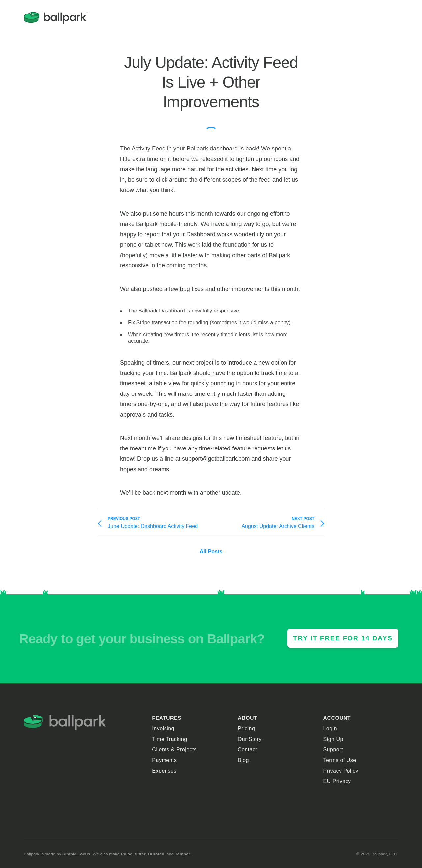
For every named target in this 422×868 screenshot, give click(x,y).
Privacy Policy (341, 771)
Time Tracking (169, 739)
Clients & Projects (174, 750)
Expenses (164, 771)
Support (333, 750)
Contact (247, 750)
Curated (156, 854)
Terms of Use (340, 760)
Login (330, 729)
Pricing (246, 729)
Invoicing (163, 729)
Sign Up (333, 739)
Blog (243, 760)
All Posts (211, 551)
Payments (164, 760)
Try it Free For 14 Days (343, 638)
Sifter (140, 854)
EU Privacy (337, 781)
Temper (183, 854)
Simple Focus (76, 854)
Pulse (127, 854)
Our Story (250, 739)
